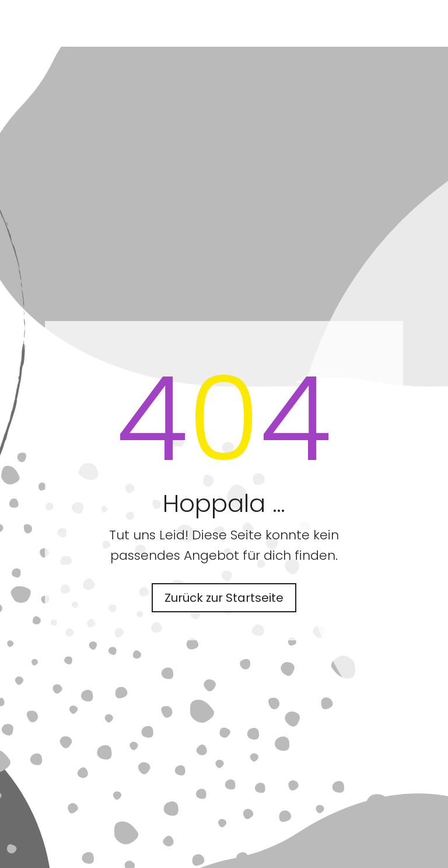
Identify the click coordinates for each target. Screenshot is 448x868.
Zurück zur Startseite (224, 598)
